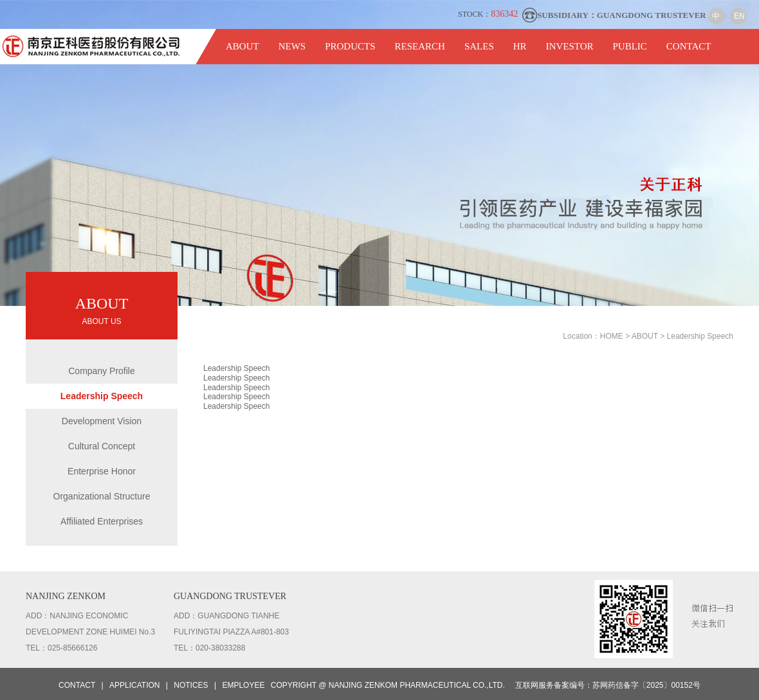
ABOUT (242, 46)
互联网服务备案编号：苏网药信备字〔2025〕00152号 (608, 685)
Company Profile (102, 371)
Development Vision (102, 421)
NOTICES (191, 685)
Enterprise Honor (102, 471)
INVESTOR (570, 46)
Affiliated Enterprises (102, 521)
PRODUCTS (350, 46)
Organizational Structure (102, 496)
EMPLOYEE (243, 685)
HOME (613, 336)
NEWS (292, 46)
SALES (479, 46)
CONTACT (689, 46)
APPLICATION (134, 685)
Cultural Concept (102, 446)
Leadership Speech (102, 396)
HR (520, 46)
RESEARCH (420, 46)
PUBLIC (629, 46)
